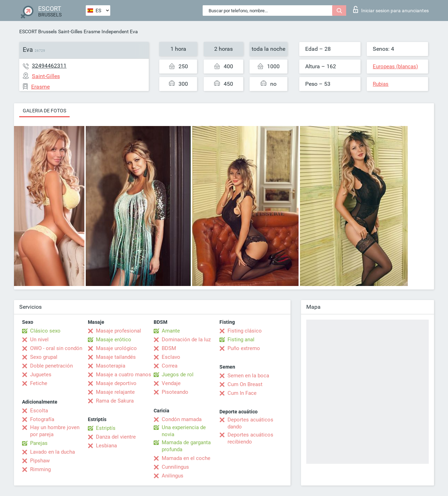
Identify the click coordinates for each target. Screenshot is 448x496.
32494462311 (49, 66)
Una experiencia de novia (184, 431)
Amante (171, 331)
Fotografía (42, 419)
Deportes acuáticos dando (250, 423)
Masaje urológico (116, 348)
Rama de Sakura (115, 401)
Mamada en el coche (186, 458)
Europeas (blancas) (395, 67)
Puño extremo (244, 348)
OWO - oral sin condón (56, 348)
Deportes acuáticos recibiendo (250, 438)
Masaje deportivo (116, 383)
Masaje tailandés (116, 357)
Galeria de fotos (44, 111)
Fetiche (39, 383)
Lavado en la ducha (52, 452)
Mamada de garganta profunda (186, 446)
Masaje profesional (118, 331)
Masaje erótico (114, 340)
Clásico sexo (45, 331)
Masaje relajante (115, 392)
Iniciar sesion (391, 9)
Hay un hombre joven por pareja (55, 431)
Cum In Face (242, 393)
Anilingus (173, 476)
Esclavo (171, 357)
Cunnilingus (175, 467)
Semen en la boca (248, 376)
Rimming (40, 469)
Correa (170, 366)
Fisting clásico (245, 331)
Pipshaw (40, 461)
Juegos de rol (178, 375)
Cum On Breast (245, 384)
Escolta (39, 411)
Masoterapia (111, 366)
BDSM (169, 348)
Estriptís (106, 428)
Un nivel (39, 340)
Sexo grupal (44, 357)
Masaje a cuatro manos (124, 375)
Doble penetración (51, 366)
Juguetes (41, 375)
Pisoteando (175, 392)
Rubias (381, 84)
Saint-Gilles (70, 32)
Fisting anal (241, 340)
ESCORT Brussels (38, 32)
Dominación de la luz (186, 340)
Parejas (39, 443)
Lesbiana (106, 446)
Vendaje (171, 383)
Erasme (92, 32)
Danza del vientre (116, 437)
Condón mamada (182, 419)
